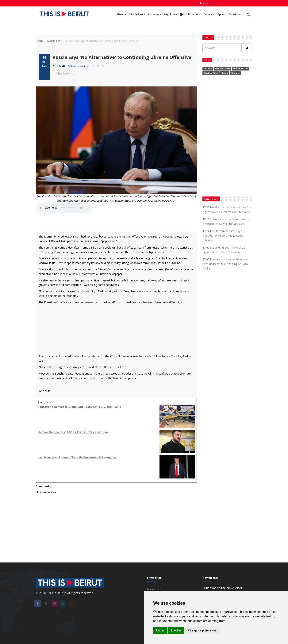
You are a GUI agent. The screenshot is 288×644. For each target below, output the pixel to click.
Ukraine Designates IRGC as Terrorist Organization (73, 432)
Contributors (236, 14)
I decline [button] (176, 631)
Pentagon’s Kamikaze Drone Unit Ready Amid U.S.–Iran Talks (79, 407)
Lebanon (121, 14)
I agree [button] (160, 631)
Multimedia (190, 14)
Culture (209, 14)
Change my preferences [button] (202, 631)
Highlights (171, 14)
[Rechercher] (247, 48)
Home (40, 41)
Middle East (137, 14)
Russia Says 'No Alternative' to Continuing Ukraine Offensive (122, 57)
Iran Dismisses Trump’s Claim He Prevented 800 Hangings (77, 457)
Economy (155, 14)
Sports (222, 14)
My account (207, 3)
